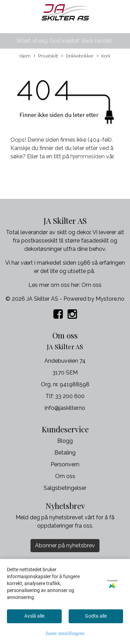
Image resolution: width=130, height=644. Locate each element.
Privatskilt (46, 56)
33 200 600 (70, 396)
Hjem (25, 56)
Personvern (65, 464)
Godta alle (96, 616)
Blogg (65, 441)
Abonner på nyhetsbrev (65, 545)
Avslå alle (34, 616)
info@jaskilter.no (65, 408)
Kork (104, 56)
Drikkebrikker (77, 56)
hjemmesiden (88, 156)
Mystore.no (110, 299)
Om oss (92, 285)
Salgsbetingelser (65, 488)
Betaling (65, 453)
